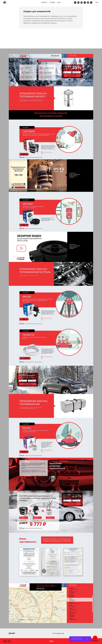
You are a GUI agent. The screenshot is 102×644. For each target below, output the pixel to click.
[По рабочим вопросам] (52, 641)
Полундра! (95, 641)
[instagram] (88, 3)
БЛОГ (59, 2)
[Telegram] (50, 641)
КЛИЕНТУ (44, 2)
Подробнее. (73, 640)
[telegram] (75, 3)
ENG (97, 2)
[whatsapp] (82, 3)
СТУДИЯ (52, 2)
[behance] (85, 3)
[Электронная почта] (78, 3)
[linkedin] (91, 3)
